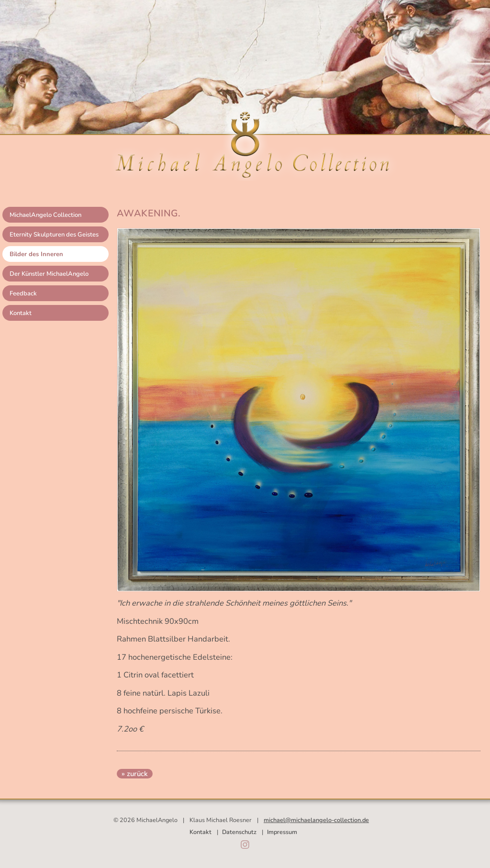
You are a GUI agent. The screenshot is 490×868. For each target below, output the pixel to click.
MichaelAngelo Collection (45, 215)
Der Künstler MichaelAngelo (49, 274)
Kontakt (21, 313)
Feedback (23, 293)
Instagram (245, 845)
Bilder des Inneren (36, 254)
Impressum (282, 832)
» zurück (135, 774)
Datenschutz (239, 832)
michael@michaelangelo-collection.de (316, 820)
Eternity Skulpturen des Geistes (54, 235)
